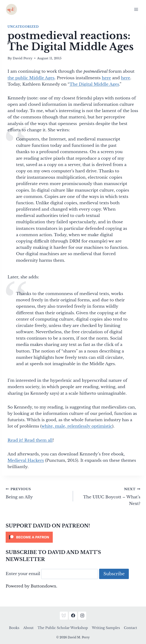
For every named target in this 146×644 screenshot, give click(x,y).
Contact (130, 628)
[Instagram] (82, 616)
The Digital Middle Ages (94, 84)
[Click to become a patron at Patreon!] (73, 537)
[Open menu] (136, 9)
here (106, 78)
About (28, 628)
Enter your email (23, 574)
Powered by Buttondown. (31, 586)
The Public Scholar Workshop (63, 628)
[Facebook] (73, 616)
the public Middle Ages (31, 78)
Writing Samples (106, 628)
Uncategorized (23, 27)
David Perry (23, 58)
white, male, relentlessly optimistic (77, 426)
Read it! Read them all (30, 440)
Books (14, 628)
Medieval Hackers (26, 460)
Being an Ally (37, 493)
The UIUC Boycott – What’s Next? (109, 496)
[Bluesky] (64, 616)
